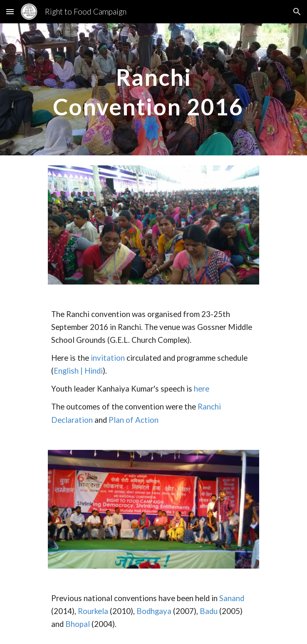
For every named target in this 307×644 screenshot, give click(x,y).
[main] (153, 89)
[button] (10, 11)
